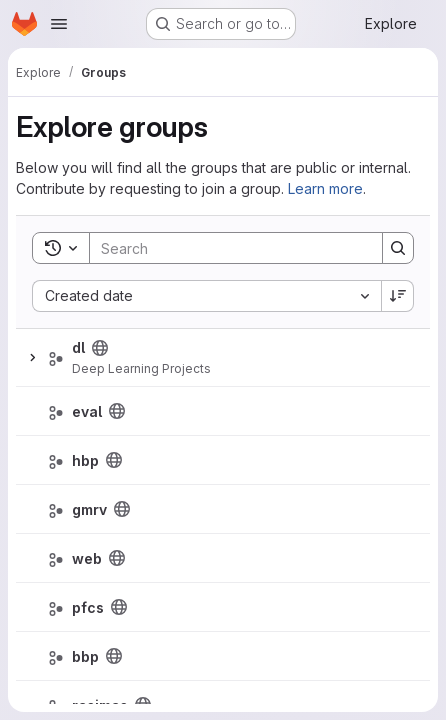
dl (78, 347)
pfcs (88, 607)
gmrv (89, 509)
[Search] (226, 248)
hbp (85, 460)
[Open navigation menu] (59, 24)
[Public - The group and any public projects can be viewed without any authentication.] (100, 348)
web (87, 558)
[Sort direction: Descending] (398, 296)
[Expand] (32, 358)
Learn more (325, 188)
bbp (85, 656)
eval (87, 411)
